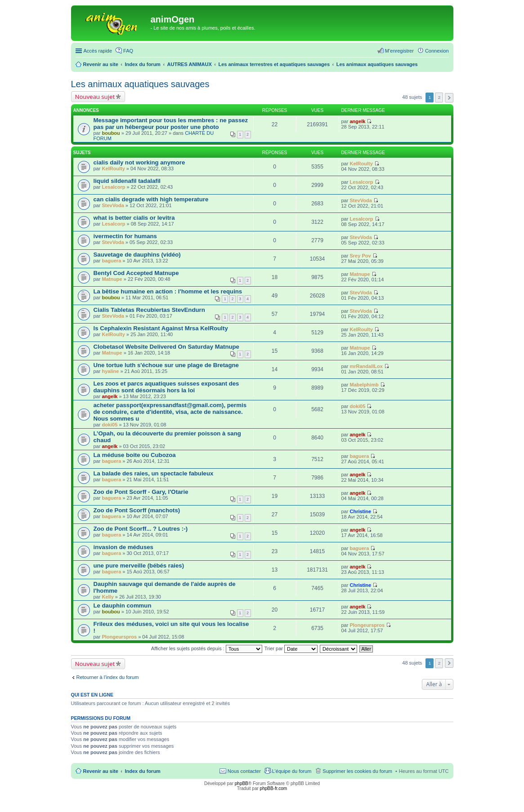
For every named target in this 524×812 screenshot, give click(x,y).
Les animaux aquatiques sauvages (140, 84)
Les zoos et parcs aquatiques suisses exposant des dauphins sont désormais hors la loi (166, 387)
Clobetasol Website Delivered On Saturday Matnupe (166, 347)
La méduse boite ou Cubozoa (135, 455)
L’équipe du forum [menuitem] (292, 771)
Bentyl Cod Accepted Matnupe (136, 273)
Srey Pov (360, 256)
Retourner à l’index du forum (108, 677)
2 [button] (439, 97)
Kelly (107, 597)
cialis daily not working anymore (139, 162)
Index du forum (142, 771)
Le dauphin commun (123, 606)
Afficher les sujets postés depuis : (207, 648)
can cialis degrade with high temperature (151, 199)
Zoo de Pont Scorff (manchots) (137, 510)
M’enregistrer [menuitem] (399, 51)
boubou (111, 133)
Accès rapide (98, 51)
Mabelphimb (364, 385)
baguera (111, 261)
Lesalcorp (113, 187)
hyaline (110, 371)
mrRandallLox (366, 366)
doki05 (110, 425)
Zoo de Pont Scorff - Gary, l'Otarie (141, 492)
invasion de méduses (123, 547)
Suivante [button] (449, 98)
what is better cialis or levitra (134, 218)
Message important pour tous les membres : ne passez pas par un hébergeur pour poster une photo (171, 124)
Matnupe (112, 279)
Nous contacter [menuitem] (244, 771)
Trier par (291, 648)
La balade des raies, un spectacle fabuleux (154, 473)
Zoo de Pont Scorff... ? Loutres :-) (141, 529)
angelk (357, 121)
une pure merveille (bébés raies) (139, 566)
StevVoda (113, 205)
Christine (360, 511)
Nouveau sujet (95, 97)
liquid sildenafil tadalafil (127, 181)
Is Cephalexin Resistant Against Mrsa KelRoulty (161, 328)
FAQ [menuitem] (128, 51)
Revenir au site (101, 771)
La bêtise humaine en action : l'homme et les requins (168, 291)
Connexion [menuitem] (437, 51)
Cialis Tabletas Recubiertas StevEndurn (149, 310)
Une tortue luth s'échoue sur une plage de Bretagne (166, 365)
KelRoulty (113, 169)
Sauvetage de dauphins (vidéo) (137, 255)
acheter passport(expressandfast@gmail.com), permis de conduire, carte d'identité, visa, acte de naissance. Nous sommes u (170, 412)
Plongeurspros (119, 637)
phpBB (242, 783)
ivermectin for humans (125, 236)
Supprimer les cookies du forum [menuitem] (357, 771)
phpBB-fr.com (274, 788)
